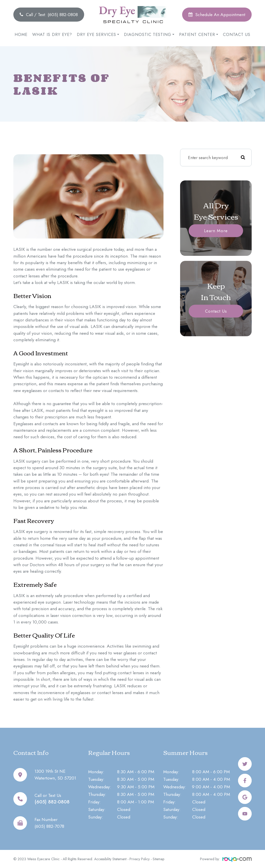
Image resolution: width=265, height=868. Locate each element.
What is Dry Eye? (52, 34)
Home (21, 34)
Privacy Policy (143, 859)
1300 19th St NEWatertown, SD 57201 (55, 775)
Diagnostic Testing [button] (149, 34)
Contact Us (237, 34)
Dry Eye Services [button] (98, 34)
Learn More (216, 231)
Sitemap (163, 859)
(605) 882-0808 (56, 802)
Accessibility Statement (112, 859)
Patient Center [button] (199, 34)
